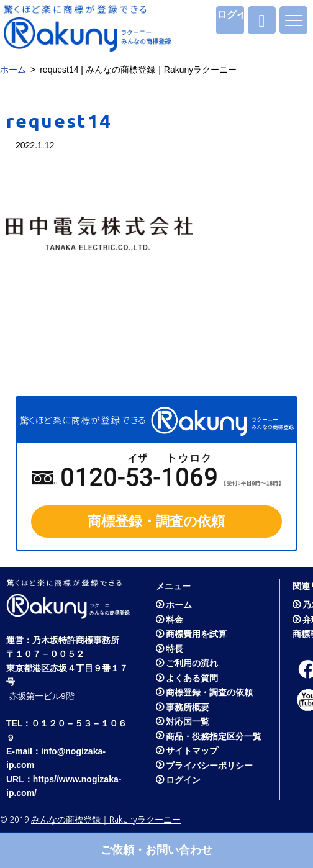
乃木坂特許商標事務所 (76, 640)
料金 (175, 620)
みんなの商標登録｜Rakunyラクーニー (106, 820)
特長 (175, 649)
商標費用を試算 (196, 634)
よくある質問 (192, 678)
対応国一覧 (188, 721)
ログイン (230, 15)
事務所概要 (188, 707)
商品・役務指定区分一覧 (214, 736)
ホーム (13, 70)
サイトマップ (192, 751)
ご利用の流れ (192, 663)
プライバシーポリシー (209, 766)
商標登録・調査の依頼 (209, 692)
